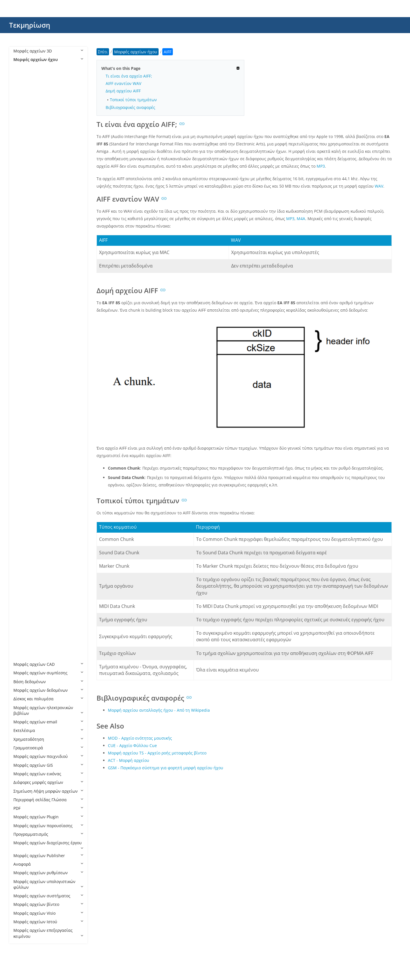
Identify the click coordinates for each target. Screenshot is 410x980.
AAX (23, 103)
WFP (23, 621)
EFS (22, 215)
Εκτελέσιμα (48, 730)
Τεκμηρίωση (30, 25)
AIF (22, 129)
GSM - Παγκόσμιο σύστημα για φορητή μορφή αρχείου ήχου (166, 768)
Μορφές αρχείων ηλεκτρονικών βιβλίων (48, 710)
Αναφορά (48, 864)
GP (22, 250)
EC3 (23, 206)
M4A (23, 293)
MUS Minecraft (33, 422)
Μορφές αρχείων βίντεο (48, 904)
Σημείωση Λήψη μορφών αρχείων (48, 791)
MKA (23, 336)
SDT (23, 526)
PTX (22, 483)
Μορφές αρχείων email (48, 722)
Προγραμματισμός (48, 834)
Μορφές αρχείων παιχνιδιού (48, 756)
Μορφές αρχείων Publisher (48, 856)
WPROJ (25, 647)
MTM (24, 396)
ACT (23, 120)
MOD (24, 353)
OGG (23, 457)
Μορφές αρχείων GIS (48, 765)
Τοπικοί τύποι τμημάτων (133, 100)
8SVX (24, 77)
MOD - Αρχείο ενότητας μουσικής (140, 738)
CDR (23, 189)
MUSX (25, 431)
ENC (23, 224)
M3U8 (25, 284)
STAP (24, 552)
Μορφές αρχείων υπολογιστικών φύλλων (48, 884)
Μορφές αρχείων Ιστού (48, 922)
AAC (23, 94)
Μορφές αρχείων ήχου (48, 59)
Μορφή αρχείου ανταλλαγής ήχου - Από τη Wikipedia (159, 710)
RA (22, 500)
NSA (23, 448)
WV (22, 656)
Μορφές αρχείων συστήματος (48, 896)
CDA (23, 180)
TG (22, 569)
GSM (23, 258)
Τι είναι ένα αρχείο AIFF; (129, 76)
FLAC (24, 232)
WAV (23, 604)
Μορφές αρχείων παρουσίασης (48, 826)
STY (22, 561)
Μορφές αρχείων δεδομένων (48, 690)
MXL (23, 440)
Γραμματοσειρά (48, 748)
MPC (23, 379)
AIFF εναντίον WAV (123, 83)
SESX (24, 535)
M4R (23, 319)
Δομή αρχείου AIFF (123, 91)
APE (23, 163)
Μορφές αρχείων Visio (48, 913)
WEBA (25, 612)
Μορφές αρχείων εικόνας (48, 774)
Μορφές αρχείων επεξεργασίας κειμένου (48, 933)
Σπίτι (103, 52)
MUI (23, 405)
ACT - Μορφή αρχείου (129, 760)
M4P (23, 310)
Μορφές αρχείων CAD (48, 664)
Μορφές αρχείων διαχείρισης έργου (48, 845)
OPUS (24, 465)
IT (21, 267)
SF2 (22, 543)
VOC (23, 578)
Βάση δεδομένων (48, 682)
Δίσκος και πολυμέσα (48, 699)
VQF (23, 595)
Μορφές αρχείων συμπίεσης (48, 673)
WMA (24, 630)
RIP (22, 517)
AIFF (23, 137)
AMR (23, 155)
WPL (23, 638)
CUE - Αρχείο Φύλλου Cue (132, 745)
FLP (22, 241)
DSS (23, 198)
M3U (23, 276)
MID (23, 327)
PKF (22, 474)
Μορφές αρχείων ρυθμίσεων (48, 873)
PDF (48, 808)
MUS (23, 414)
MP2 (23, 362)
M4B (23, 302)
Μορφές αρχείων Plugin (48, 817)
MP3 (23, 371)
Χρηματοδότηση (48, 739)
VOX (23, 586)
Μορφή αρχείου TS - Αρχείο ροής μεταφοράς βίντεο (157, 753)
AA (22, 85)
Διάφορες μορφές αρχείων (48, 782)
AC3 (23, 111)
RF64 (24, 509)
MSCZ (24, 388)
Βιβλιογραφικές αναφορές (130, 107)
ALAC (24, 146)
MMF (24, 345)
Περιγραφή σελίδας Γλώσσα (48, 800)
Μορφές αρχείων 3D (48, 51)
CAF (23, 172)
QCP (23, 491)
